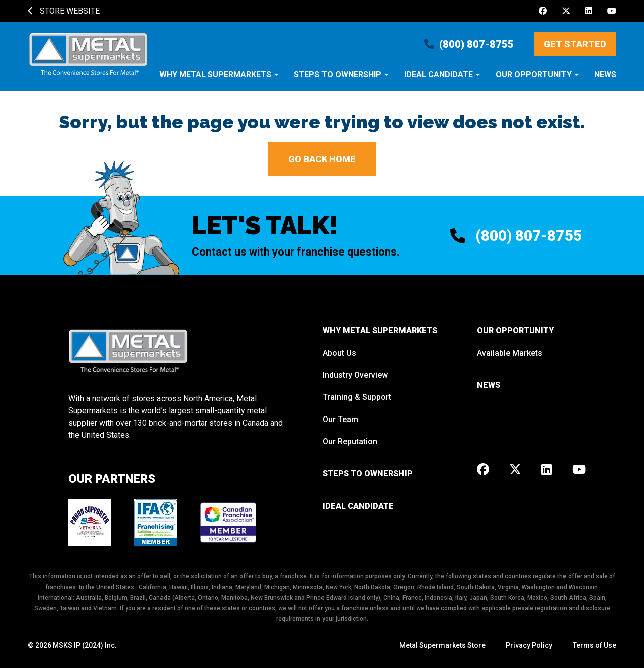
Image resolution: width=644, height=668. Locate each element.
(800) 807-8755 (469, 44)
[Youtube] (612, 11)
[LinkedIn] (589, 11)
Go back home (322, 159)
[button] (219, 80)
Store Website (64, 11)
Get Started (575, 44)
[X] (566, 11)
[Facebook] (543, 11)
